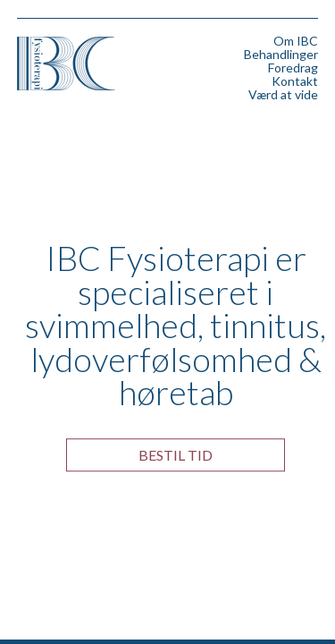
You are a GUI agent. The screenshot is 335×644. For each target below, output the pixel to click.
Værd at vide (283, 94)
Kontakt (295, 81)
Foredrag (293, 68)
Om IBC (296, 41)
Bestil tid (176, 455)
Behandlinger (281, 54)
